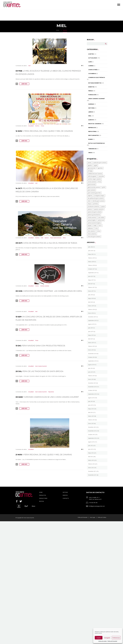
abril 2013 (91, 412)
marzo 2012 (91, 460)
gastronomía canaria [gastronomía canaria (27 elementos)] (94, 187)
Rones (91, 139)
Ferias (42, 126)
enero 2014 (91, 379)
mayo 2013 (91, 409)
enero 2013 (91, 423)
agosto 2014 (91, 365)
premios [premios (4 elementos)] (96, 204)
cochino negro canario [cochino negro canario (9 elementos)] (94, 179)
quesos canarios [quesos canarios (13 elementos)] (99, 209)
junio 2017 (91, 276)
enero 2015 (91, 350)
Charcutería (93, 70)
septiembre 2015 (92, 320)
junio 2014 (91, 372)
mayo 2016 (91, 298)
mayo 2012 (91, 453)
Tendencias (92, 149)
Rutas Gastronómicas (56, 241)
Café (90, 62)
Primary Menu (119, 5)
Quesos (47, 241)
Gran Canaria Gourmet (41, 376)
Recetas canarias (45, 292)
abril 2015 (91, 339)
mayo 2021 (91, 254)
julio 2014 (91, 368)
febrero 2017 (92, 287)
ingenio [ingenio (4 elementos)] (90, 195)
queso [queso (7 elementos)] (103, 206)
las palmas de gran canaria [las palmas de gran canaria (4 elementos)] (96, 198)
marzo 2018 (91, 262)
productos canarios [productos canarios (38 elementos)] (93, 206)
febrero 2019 (92, 258)
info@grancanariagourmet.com (97, 523)
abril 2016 (91, 302)
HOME (41, 509)
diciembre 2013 (92, 383)
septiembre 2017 (92, 273)
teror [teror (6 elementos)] (100, 226)
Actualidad (31, 126)
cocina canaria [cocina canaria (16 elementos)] (92, 182)
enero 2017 (91, 291)
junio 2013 (91, 405)
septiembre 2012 (92, 438)
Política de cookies (103, 641)
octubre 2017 (92, 269)
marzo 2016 (91, 306)
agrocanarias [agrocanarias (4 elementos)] (92, 168)
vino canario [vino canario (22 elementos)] (91, 231)
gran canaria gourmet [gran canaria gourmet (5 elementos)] (94, 193)
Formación (92, 95)
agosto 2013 (91, 398)
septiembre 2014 (92, 361)
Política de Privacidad (112, 641)
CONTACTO (66, 515)
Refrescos (92, 128)
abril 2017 (91, 284)
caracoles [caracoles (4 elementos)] (101, 176)
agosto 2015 (91, 324)
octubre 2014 (92, 357)
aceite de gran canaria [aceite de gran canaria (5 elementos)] (100, 163)
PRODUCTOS (43, 512)
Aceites (91, 54)
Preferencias (116, 638)
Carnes (37, 292)
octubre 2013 (92, 390)
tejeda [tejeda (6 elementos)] (90, 226)
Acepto (99, 638)
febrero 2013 (92, 420)
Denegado (107, 638)
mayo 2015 (91, 335)
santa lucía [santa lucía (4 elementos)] (101, 220)
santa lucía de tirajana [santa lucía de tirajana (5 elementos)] (94, 223)
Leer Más (24, 84)
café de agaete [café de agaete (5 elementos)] (92, 176)
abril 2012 (91, 457)
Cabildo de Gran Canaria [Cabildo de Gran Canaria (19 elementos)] (95, 174)
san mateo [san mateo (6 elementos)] (101, 217)
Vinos (64, 241)
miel (29, 66)
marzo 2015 (91, 343)
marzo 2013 (91, 416)
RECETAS (41, 518)
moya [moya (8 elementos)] (89, 204)
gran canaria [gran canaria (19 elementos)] (91, 190)
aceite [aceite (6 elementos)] (89, 163)
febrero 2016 (92, 309)
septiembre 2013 (92, 394)
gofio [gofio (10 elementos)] (104, 187)
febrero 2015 (92, 346)
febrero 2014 (92, 376)
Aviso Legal (92, 534)
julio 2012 (91, 446)
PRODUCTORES (43, 515)
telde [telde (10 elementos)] (95, 226)
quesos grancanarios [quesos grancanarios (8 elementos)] (94, 215)
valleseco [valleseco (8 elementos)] (90, 228)
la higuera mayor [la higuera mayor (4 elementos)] (99, 195)
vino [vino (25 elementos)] (96, 228)
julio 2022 (91, 247)
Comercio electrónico (97, 77)
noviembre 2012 (92, 431)
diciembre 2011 (92, 471)
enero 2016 (91, 313)
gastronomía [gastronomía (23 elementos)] (92, 184)
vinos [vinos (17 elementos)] (99, 231)
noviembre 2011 (92, 475)
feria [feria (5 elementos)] (100, 182)
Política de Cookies (102, 534)
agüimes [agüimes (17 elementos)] (100, 168)
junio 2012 (91, 449)
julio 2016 (91, 295)
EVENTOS (65, 512)
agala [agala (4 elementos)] (96, 165)
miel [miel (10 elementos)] (89, 201)
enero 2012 (91, 468)
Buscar (106, 44)
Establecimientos (95, 83)
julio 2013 (91, 401)
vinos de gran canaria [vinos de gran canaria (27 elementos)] (94, 237)
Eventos (37, 126)
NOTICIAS (65, 509)
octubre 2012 (92, 435)
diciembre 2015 (92, 317)
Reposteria (51, 402)
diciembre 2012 (92, 427)
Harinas (91, 104)
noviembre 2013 (92, 387)
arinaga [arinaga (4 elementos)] (90, 171)
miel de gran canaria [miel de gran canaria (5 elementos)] (98, 201)
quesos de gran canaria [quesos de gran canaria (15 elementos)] (95, 212)
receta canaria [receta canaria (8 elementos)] (92, 217)
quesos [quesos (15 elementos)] (90, 209)
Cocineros (92, 74)
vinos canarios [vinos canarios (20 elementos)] (92, 234)
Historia (91, 108)
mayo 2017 (91, 280)
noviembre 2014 (92, 354)
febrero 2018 (92, 265)
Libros (91, 112)
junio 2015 (91, 332)
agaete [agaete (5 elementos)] (90, 165)
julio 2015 (91, 328)
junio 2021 (91, 251)
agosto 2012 (91, 442)
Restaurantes (94, 135)
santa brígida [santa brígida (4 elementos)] (92, 220)
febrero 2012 (92, 464)
